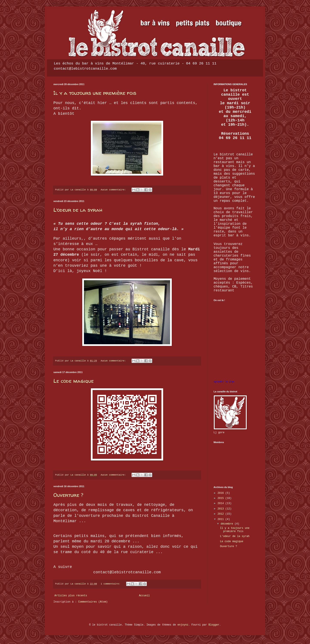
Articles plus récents (71, 596)
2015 (222, 498)
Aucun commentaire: (114, 190)
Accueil (144, 596)
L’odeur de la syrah (78, 210)
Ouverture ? (68, 495)
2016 (222, 493)
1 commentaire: (111, 584)
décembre (228, 524)
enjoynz (183, 625)
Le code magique (74, 381)
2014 (222, 503)
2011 (222, 519)
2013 (222, 509)
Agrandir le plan (224, 382)
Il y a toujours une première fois (95, 93)
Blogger (214, 625)
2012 (222, 514)
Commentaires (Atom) (93, 602)
